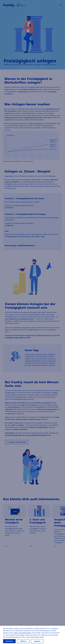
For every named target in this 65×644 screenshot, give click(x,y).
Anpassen (37, 641)
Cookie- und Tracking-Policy (22, 633)
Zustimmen (9, 641)
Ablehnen (23, 641)
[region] (32, 635)
